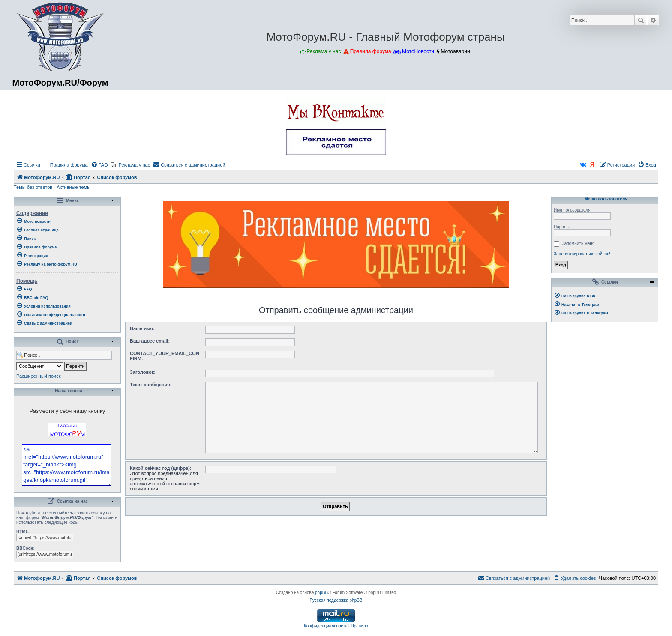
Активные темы (73, 187)
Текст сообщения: (151, 385)
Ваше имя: (142, 328)
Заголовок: (143, 372)
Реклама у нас (324, 51)
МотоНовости (418, 51)
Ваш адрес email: (150, 341)
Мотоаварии (455, 51)
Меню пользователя (605, 199)
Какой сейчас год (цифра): (161, 468)
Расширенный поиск (39, 376)
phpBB (321, 616)
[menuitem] (65, 165)
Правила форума (371, 51)
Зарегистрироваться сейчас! (582, 254)
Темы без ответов (33, 187)
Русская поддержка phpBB (336, 623)
